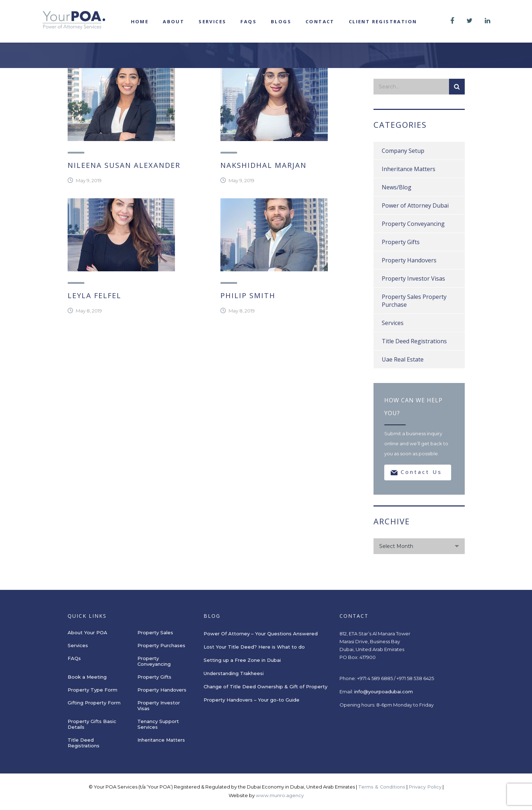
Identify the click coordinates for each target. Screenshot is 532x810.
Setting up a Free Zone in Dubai (242, 660)
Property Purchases (161, 645)
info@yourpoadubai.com (384, 692)
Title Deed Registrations (414, 341)
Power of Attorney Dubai (415, 205)
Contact (320, 21)
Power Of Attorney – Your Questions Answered (261, 634)
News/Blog (397, 187)
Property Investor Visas (413, 278)
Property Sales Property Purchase (414, 301)
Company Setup (403, 151)
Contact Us (416, 472)
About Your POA (87, 632)
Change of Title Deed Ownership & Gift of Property (265, 687)
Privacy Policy (425, 787)
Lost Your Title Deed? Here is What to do (255, 647)
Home (140, 21)
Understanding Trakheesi (234, 673)
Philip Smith (248, 295)
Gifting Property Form (94, 703)
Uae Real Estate (403, 359)
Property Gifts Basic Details (92, 724)
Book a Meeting (87, 677)
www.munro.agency (280, 795)
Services (212, 21)
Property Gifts (401, 242)
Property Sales (155, 632)
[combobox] (419, 546)
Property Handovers (409, 260)
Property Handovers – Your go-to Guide (252, 700)
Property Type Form (92, 690)
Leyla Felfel (94, 295)
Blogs (281, 21)
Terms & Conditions (382, 787)
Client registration (383, 21)
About (174, 21)
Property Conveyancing (413, 224)
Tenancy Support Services (158, 724)
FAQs (248, 21)
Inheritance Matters (409, 169)
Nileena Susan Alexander (124, 165)
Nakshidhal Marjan (263, 165)
